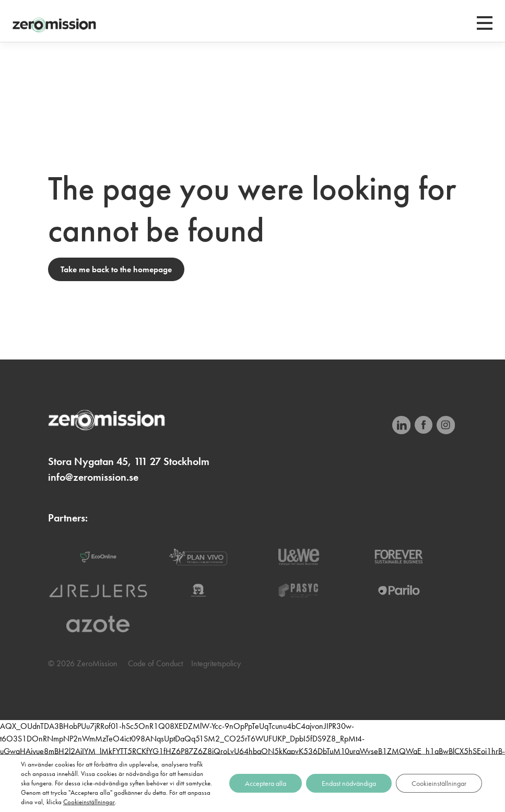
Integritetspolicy (216, 663)
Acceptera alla (266, 783)
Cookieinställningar (89, 802)
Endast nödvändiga (349, 783)
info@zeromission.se (93, 477)
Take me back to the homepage (116, 269)
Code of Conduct (155, 663)
